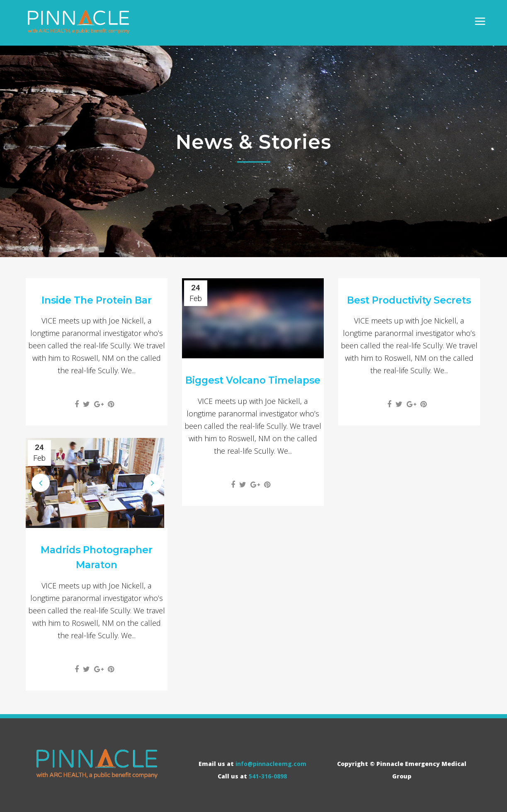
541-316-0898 (268, 776)
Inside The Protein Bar (97, 300)
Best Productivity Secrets (409, 300)
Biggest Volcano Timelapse (253, 380)
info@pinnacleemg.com (271, 764)
